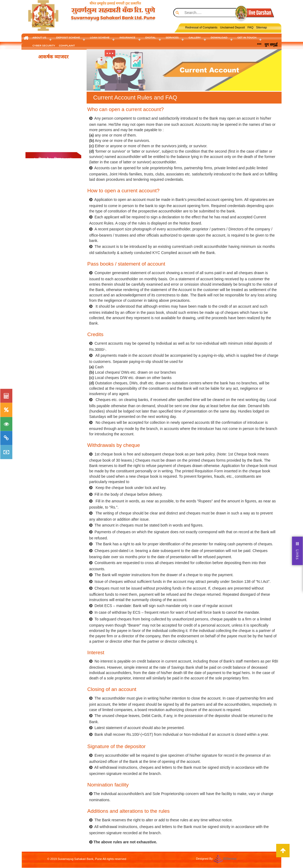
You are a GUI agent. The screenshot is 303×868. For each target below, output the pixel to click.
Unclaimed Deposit (232, 27)
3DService (230, 859)
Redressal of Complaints (201, 27)
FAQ (250, 27)
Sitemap (261, 27)
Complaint (67, 45)
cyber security (44, 45)
